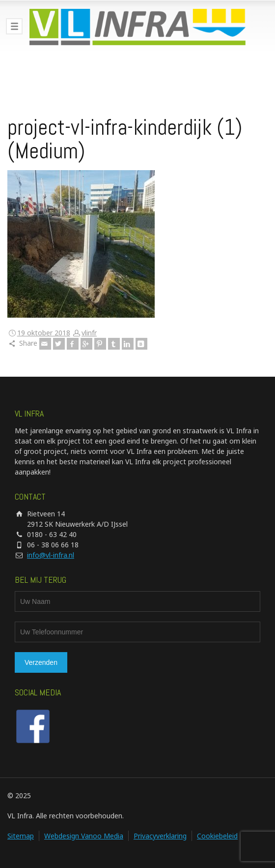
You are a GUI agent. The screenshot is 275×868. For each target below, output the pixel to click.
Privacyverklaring (160, 836)
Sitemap (21, 836)
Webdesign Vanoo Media (84, 836)
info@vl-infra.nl (51, 555)
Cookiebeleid (217, 836)
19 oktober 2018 (44, 333)
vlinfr (89, 333)
